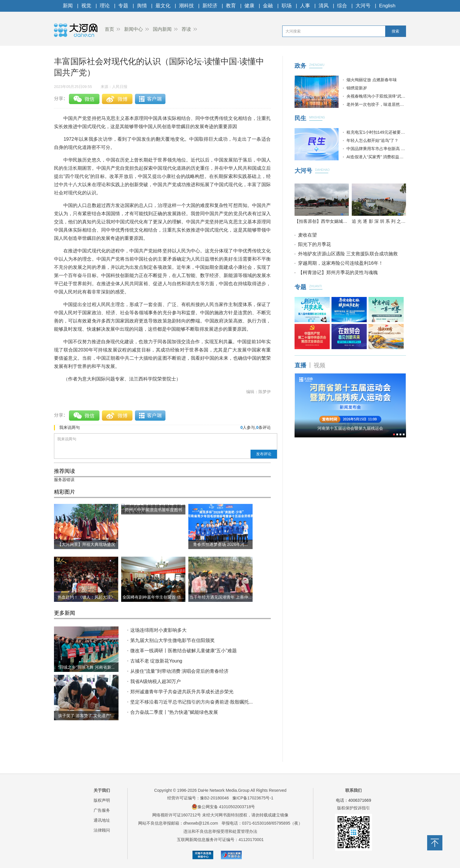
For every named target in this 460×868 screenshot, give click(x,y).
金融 (268, 6)
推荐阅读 (65, 471)
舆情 (142, 6)
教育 (231, 6)
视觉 (86, 6)
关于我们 (102, 790)
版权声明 (102, 800)
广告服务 (102, 810)
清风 (324, 6)
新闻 (68, 6)
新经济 (210, 6)
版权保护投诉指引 (354, 808)
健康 (249, 6)
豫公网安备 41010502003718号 (223, 807)
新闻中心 (133, 29)
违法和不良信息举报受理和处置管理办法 (220, 831)
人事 (305, 6)
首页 (109, 29)
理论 (105, 6)
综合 (342, 6)
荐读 (186, 29)
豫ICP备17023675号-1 (253, 798)
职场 (287, 6)
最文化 (163, 6)
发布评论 (264, 454)
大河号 (363, 6)
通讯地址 (102, 820)
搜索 (395, 31)
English (387, 6)
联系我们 (354, 790)
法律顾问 (102, 830)
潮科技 (186, 6)
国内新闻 (162, 29)
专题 (123, 6)
